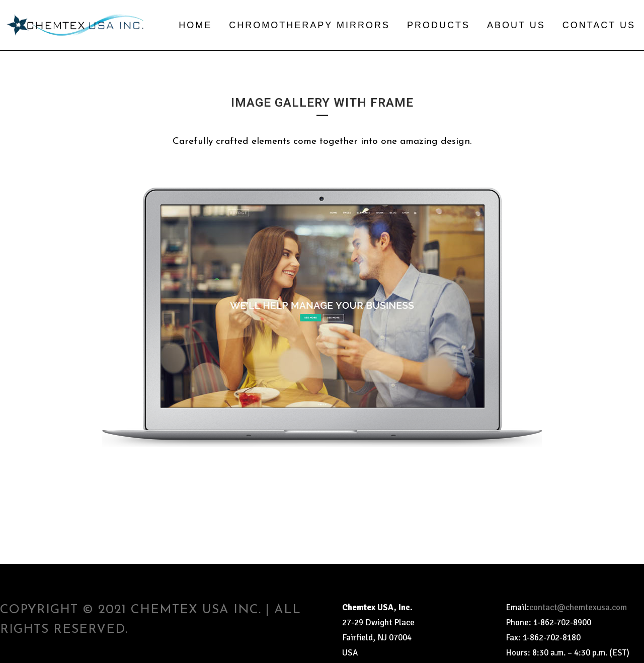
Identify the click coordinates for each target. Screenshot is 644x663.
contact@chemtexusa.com (578, 607)
